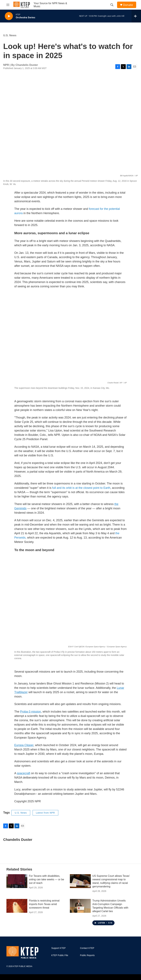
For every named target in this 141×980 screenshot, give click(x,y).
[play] (9, 16)
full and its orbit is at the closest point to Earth (81, 488)
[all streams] (136, 16)
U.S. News (10, 35)
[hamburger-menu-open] (8, 5)
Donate (128, 5)
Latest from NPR (45, 813)
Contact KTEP (87, 948)
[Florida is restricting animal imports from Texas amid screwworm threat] (17, 906)
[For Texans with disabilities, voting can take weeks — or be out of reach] (17, 881)
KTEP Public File (60, 955)
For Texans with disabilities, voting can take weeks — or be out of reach (46, 879)
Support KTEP (58, 948)
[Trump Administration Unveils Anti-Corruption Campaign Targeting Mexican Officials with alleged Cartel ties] (80, 906)
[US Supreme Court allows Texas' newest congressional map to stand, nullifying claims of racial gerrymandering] (80, 881)
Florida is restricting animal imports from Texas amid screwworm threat (44, 904)
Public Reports (87, 955)
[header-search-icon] (112, 5)
